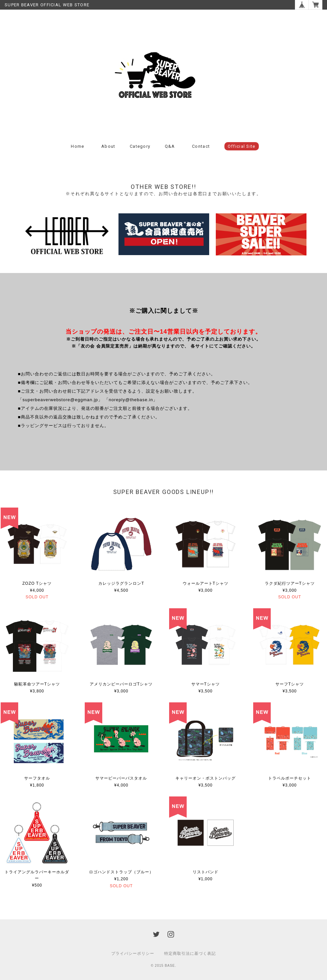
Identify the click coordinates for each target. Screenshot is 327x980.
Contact (201, 146)
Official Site (242, 146)
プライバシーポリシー (133, 953)
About (108, 146)
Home (77, 146)
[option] (67, 236)
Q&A (170, 146)
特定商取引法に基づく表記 (190, 953)
